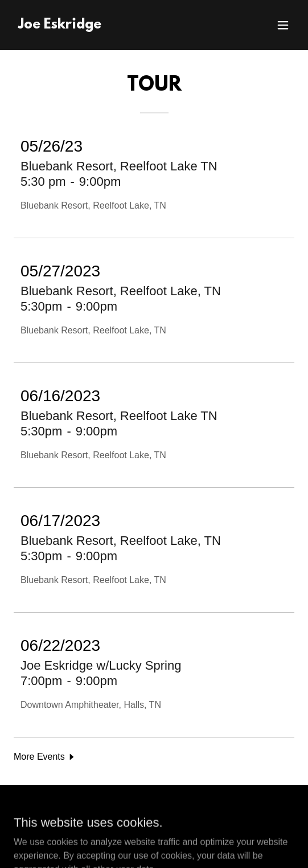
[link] (60, 25)
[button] (283, 25)
